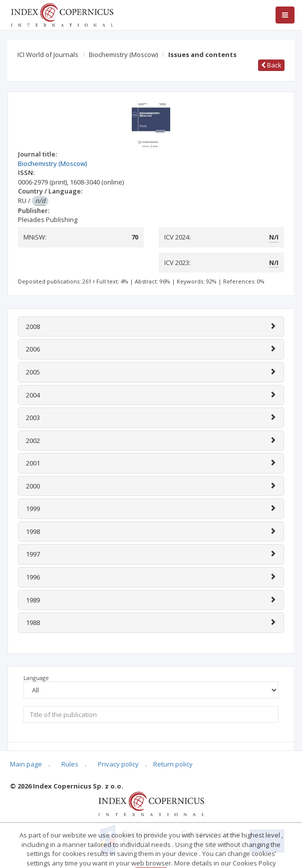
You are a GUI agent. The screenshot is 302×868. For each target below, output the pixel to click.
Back (271, 65)
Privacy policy (118, 764)
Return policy (173, 764)
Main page (26, 764)
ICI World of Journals (48, 54)
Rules (70, 764)
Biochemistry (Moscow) (123, 54)
